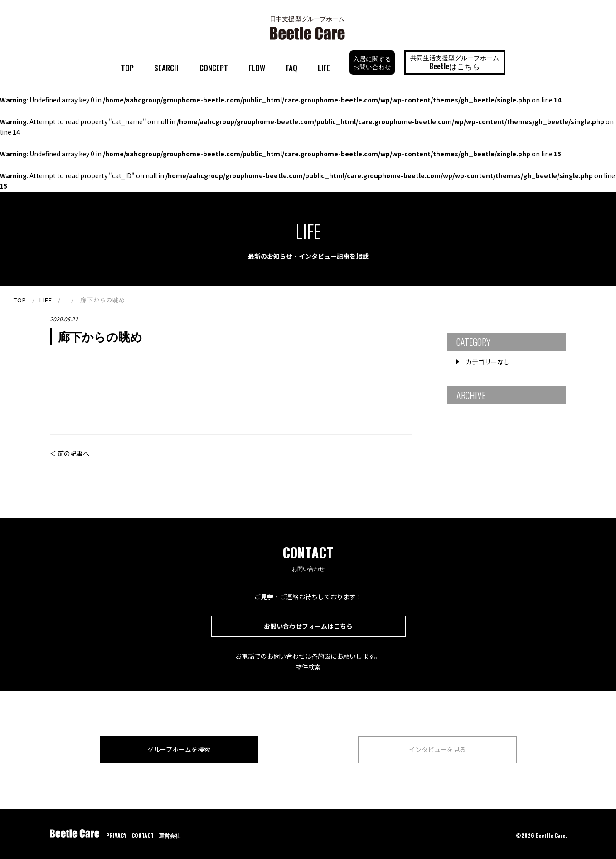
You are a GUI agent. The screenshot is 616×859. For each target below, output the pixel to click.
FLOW (257, 68)
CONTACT (143, 835)
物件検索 (308, 667)
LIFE (324, 68)
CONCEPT (214, 68)
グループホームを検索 (179, 749)
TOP (127, 68)
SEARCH (166, 68)
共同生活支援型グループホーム (455, 62)
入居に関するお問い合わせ (372, 62)
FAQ (292, 68)
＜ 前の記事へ (70, 453)
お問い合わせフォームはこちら (308, 626)
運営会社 (170, 835)
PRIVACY (116, 835)
